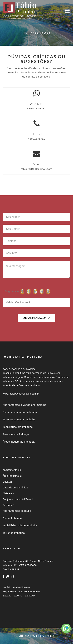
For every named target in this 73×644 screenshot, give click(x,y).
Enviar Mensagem (36, 318)
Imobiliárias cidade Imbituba (20, 525)
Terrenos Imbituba (14, 533)
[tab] (36, 621)
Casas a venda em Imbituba (20, 412)
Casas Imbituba (12, 518)
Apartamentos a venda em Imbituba (25, 405)
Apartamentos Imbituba (17, 511)
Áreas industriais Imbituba (19, 442)
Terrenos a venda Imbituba (19, 419)
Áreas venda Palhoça (16, 434)
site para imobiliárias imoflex (36, 636)
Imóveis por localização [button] (17, 621)
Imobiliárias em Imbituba (18, 427)
